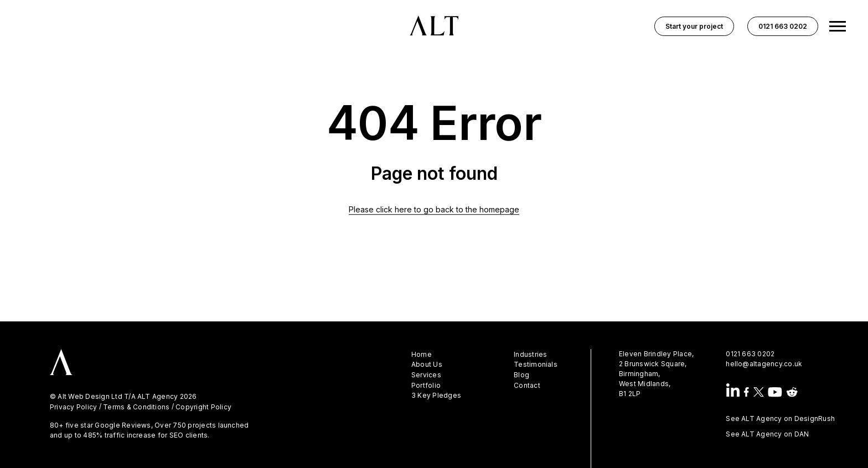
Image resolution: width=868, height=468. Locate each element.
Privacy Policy (73, 407)
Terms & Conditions (136, 407)
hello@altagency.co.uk (764, 364)
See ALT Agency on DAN (767, 434)
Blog (521, 375)
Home (422, 355)
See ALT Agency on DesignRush (780, 418)
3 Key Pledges (436, 396)
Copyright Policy (203, 407)
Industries (530, 355)
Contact (527, 386)
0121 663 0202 (750, 354)
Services (426, 375)
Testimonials (536, 365)
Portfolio (426, 386)
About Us (427, 365)
